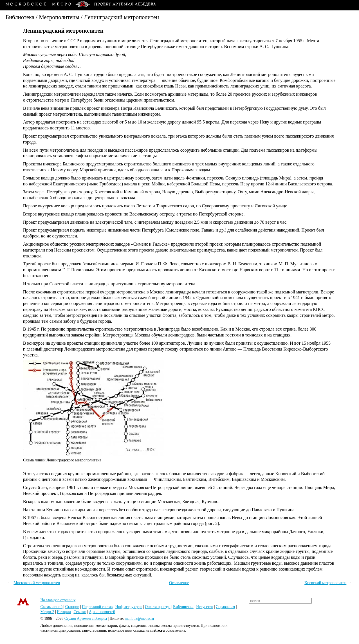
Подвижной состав (97, 607)
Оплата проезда (158, 607)
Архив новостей (102, 612)
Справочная (225, 607)
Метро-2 (47, 612)
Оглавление (179, 583)
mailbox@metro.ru (140, 619)
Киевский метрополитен (325, 583)
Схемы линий (52, 607)
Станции (72, 607)
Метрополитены (59, 17)
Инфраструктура (129, 607)
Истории (64, 612)
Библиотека (20, 17)
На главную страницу (58, 600)
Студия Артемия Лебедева (86, 619)
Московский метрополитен (37, 583)
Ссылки (80, 612)
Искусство (205, 607)
